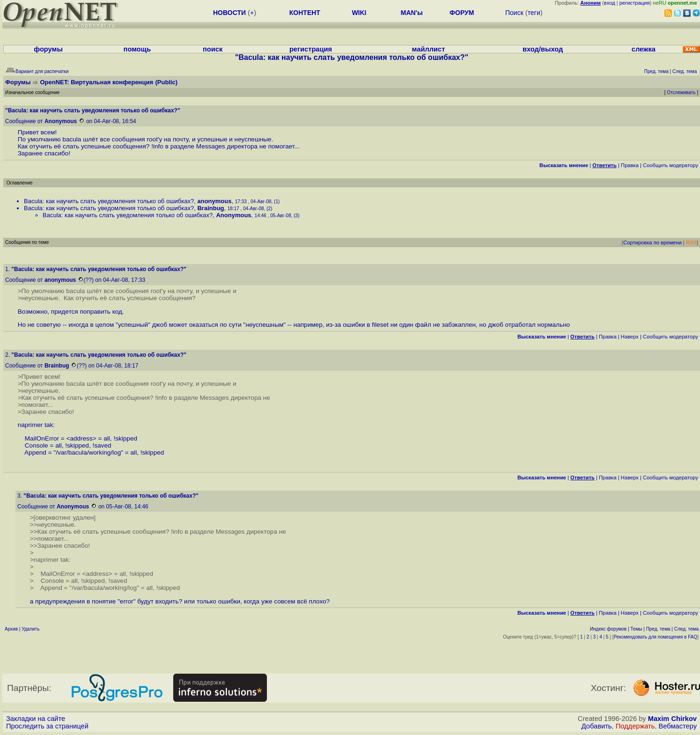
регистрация (635, 3)
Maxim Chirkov (672, 719)
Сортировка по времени (652, 243)
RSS (691, 243)
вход (610, 3)
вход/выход (543, 49)
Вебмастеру (678, 726)
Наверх (630, 337)
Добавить (597, 726)
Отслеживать (681, 92)
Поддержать (635, 726)
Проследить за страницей (47, 726)
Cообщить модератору (671, 165)
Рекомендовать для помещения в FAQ (656, 637)
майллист (429, 49)
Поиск (514, 13)
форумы (48, 49)
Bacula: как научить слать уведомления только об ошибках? (109, 201)
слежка (644, 49)
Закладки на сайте (36, 719)
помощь (137, 49)
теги (534, 13)
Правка (630, 165)
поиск (213, 49)
